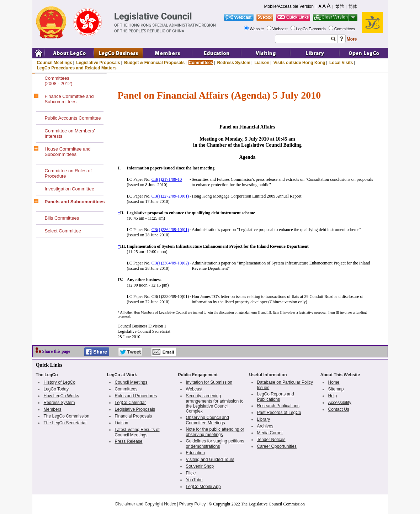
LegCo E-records (312, 29)
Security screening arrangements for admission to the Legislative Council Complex (215, 403)
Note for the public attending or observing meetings (215, 432)
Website (257, 29)
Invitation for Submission (209, 382)
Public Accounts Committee (73, 118)
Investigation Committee (70, 189)
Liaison (262, 63)
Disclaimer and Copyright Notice (146, 504)
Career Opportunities (277, 446)
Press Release (129, 441)
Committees (345, 29)
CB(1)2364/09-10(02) (170, 263)
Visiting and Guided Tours (210, 460)
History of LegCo (60, 382)
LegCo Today (56, 389)
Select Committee (63, 231)
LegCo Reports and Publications (276, 397)
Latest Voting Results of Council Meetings (137, 432)
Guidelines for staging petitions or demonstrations (215, 444)
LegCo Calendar (130, 403)
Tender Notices (271, 440)
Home (334, 382)
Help (333, 396)
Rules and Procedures (136, 396)
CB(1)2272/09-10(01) (170, 196)
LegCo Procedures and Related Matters (77, 68)
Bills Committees (62, 218)
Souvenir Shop (200, 466)
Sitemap (336, 389)
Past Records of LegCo (279, 413)
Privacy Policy (193, 504)
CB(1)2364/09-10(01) (170, 230)
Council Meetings (55, 63)
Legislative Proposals (98, 63)
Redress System (234, 63)
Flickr (191, 473)
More (352, 39)
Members (53, 409)
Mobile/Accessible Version (289, 6)
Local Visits (341, 63)
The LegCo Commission (67, 416)
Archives (265, 426)
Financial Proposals (134, 416)
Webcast (281, 29)
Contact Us (339, 409)
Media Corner (270, 433)
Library (264, 419)
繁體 (340, 6)
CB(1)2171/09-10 (167, 179)
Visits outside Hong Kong (299, 63)
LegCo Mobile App (203, 487)
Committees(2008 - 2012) (59, 81)
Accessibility (340, 403)
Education (195, 453)
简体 (353, 6)
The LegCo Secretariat (65, 423)
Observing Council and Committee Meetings (208, 420)
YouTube (194, 480)
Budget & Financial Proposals (154, 63)
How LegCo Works (62, 396)
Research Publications (278, 406)
